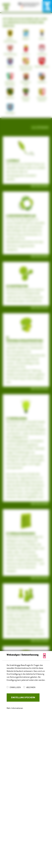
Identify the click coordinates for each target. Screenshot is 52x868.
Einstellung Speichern (23, 697)
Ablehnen (31, 687)
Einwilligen (15, 687)
